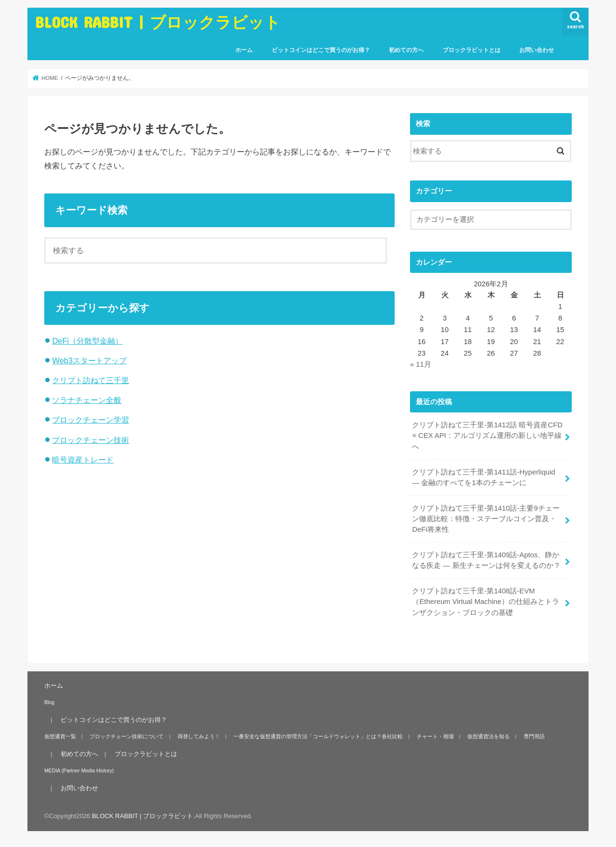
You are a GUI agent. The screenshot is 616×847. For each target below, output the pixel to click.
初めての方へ (406, 50)
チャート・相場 (435, 736)
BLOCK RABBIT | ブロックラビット (158, 22)
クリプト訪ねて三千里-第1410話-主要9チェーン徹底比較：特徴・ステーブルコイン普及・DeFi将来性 (486, 519)
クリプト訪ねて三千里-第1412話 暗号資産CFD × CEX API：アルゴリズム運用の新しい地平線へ (487, 436)
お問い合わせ (537, 50)
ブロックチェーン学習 (90, 420)
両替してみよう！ (199, 736)
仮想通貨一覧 (60, 736)
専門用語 (534, 736)
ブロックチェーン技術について (127, 736)
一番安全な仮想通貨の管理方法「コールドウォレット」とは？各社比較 (318, 736)
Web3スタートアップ (89, 360)
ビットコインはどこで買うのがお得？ (321, 50)
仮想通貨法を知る (488, 736)
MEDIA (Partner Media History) (79, 770)
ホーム (244, 50)
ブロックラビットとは (472, 50)
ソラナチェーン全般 (87, 400)
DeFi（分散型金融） (87, 341)
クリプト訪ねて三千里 (90, 380)
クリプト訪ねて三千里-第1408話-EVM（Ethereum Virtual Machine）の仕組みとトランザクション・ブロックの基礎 (485, 602)
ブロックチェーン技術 (90, 440)
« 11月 (421, 364)
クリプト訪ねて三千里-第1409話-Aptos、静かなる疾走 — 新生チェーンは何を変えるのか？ (486, 560)
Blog (49, 702)
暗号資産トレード (83, 460)
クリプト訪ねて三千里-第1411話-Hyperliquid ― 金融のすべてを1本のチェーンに (483, 477)
